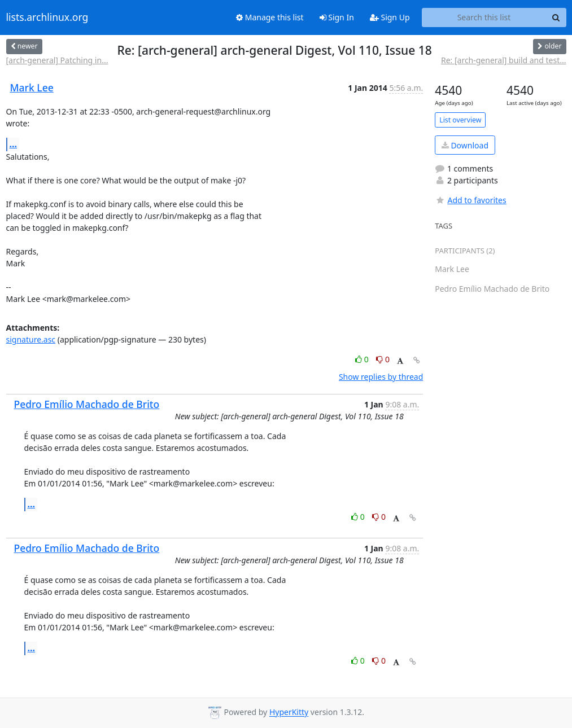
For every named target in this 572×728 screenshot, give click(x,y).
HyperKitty (289, 712)
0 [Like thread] (363, 359)
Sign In (337, 17)
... (14, 144)
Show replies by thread (381, 377)
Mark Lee (32, 87)
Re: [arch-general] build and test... (504, 60)
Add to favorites (470, 200)
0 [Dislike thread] (383, 359)
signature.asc (31, 339)
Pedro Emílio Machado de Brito (87, 404)
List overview (460, 120)
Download (465, 145)
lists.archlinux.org (47, 17)
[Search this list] (484, 17)
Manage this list (270, 17)
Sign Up (390, 17)
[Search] (556, 17)
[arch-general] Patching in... (57, 60)
